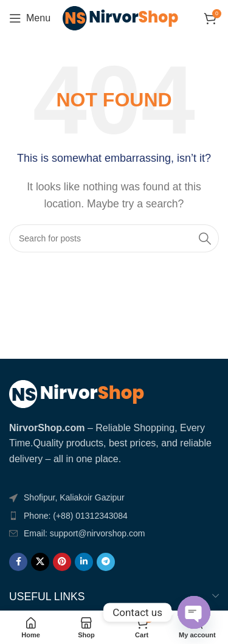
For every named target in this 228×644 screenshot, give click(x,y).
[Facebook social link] (18, 562)
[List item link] (114, 516)
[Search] (114, 238)
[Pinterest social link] (62, 562)
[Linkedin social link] (84, 562)
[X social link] (40, 562)
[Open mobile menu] (30, 18)
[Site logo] (120, 17)
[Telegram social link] (106, 562)
